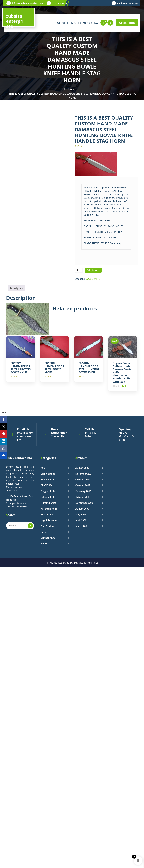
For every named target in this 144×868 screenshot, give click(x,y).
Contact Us (86, 23)
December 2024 (84, 474)
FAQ (96, 23)
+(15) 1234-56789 (17, 507)
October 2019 (83, 480)
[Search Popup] (110, 23)
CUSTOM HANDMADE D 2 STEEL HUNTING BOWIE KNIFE (21, 368)
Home (57, 23)
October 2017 (83, 485)
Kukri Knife (47, 514)
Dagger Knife (48, 491)
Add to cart (93, 270)
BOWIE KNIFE (93, 279)
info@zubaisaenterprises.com (28, 3)
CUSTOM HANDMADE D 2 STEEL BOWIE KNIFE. (54, 368)
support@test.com (18, 503)
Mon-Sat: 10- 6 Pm (126, 438)
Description (17, 288)
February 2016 (83, 491)
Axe (43, 468)
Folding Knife (48, 497)
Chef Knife (46, 485)
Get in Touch (127, 23)
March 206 (81, 526)
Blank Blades (48, 474)
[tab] (17, 288)
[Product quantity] (79, 270)
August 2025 (82, 468)
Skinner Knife (48, 538)
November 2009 (84, 503)
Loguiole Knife (49, 520)
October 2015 (83, 497)
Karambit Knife (49, 509)
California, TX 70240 (128, 3)
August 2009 (82, 509)
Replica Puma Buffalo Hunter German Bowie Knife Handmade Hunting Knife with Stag (122, 372)
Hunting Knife (48, 503)
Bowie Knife (47, 480)
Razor (44, 532)
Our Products (70, 23)
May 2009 (81, 514)
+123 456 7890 (59, 3)
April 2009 (81, 520)
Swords (45, 544)
